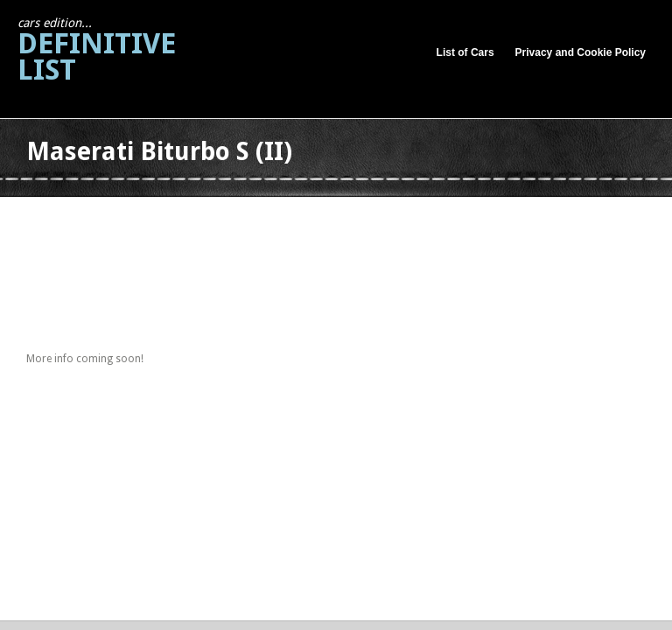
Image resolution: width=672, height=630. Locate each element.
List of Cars (465, 52)
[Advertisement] (345, 217)
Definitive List (97, 51)
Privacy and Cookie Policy (581, 52)
